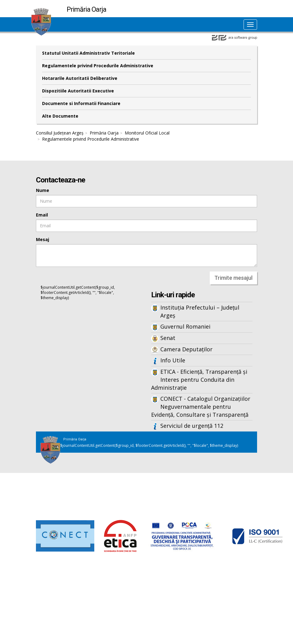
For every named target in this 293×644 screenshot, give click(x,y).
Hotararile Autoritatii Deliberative (80, 78)
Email (42, 215)
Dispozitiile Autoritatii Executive (78, 91)
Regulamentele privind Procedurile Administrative (98, 66)
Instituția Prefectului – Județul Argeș (200, 311)
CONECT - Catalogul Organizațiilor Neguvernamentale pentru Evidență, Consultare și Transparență (201, 406)
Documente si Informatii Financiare (81, 103)
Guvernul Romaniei (185, 326)
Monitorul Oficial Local (147, 133)
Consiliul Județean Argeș (60, 133)
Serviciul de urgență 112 (192, 426)
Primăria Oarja (104, 133)
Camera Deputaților (186, 349)
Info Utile (173, 360)
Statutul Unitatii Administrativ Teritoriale (88, 53)
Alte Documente (60, 116)
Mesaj (43, 239)
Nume (43, 190)
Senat (168, 338)
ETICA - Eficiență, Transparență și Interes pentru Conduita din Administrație (199, 379)
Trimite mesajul (233, 278)
